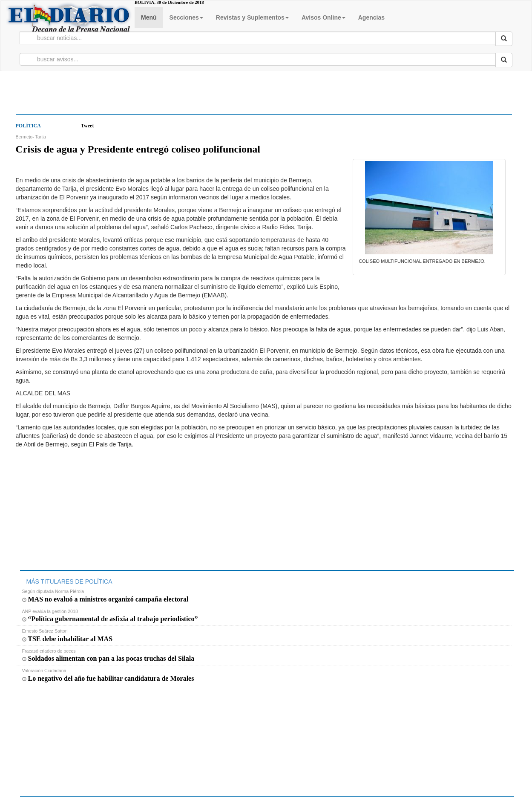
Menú (149, 17)
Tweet (87, 126)
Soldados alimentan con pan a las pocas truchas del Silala (108, 658)
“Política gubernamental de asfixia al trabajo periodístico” (110, 619)
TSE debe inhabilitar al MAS (68, 639)
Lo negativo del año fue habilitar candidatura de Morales (108, 678)
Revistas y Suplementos (252, 17)
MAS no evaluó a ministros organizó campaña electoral (105, 599)
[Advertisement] (84, 99)
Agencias (371, 17)
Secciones (186, 17)
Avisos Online (324, 17)
